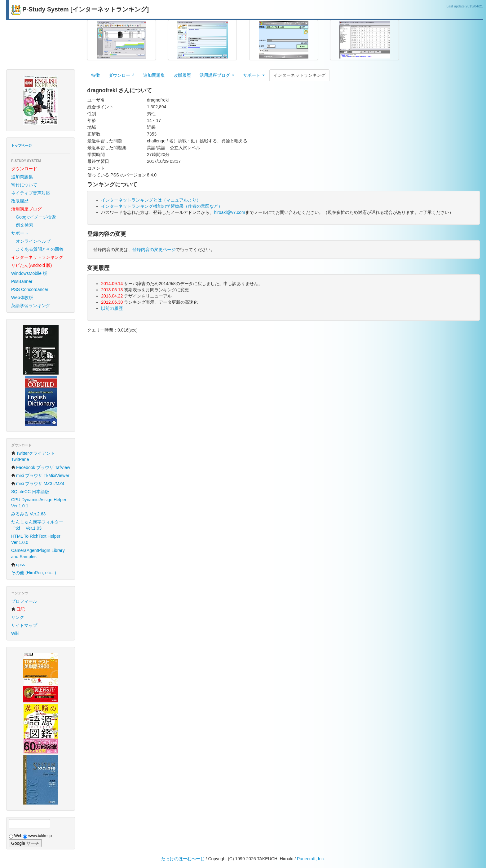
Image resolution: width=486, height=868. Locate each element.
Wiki (15, 633)
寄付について (24, 185)
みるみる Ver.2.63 (28, 514)
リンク (18, 617)
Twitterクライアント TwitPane (33, 456)
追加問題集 (22, 177)
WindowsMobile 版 (29, 273)
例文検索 (24, 225)
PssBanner (22, 281)
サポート (20, 233)
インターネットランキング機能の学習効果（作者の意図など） (162, 206)
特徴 (95, 75)
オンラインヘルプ (33, 241)
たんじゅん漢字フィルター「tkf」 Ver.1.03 (37, 525)
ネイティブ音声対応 (31, 193)
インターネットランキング (299, 75)
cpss (18, 565)
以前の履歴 (112, 308)
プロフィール (24, 601)
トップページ (21, 145)
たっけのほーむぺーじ (183, 859)
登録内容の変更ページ (154, 250)
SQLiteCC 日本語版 (30, 492)
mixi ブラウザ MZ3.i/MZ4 (38, 484)
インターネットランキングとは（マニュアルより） (151, 200)
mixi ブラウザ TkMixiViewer (40, 475)
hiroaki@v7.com (230, 212)
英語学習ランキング (31, 306)
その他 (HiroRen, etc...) (34, 573)
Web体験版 (22, 297)
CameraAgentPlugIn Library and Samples (38, 553)
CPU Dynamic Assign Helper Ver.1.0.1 (39, 503)
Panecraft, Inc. (311, 859)
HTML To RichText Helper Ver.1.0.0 (36, 539)
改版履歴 (20, 201)
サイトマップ (24, 625)
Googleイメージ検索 (36, 217)
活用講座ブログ (217, 75)
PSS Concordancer (30, 289)
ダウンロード (122, 75)
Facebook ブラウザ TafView (41, 467)
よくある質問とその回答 (40, 249)
